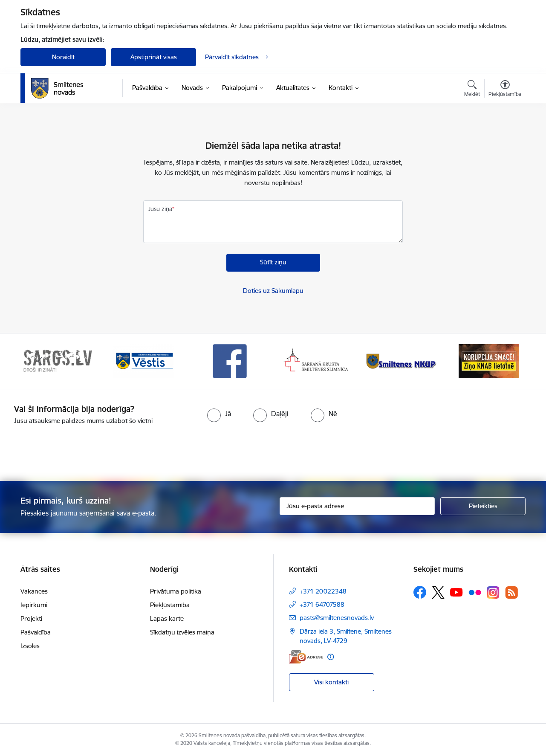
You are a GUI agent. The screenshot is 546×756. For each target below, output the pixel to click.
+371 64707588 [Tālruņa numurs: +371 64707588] (322, 604)
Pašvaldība (36, 632)
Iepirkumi (34, 605)
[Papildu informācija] (331, 657)
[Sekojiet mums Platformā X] (438, 592)
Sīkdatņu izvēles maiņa (182, 632)
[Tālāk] (506, 361)
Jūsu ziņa (160, 209)
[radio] (219, 414)
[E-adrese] (306, 657)
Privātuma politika (176, 591)
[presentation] (288, 449)
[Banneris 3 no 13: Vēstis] (230, 361)
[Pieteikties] (483, 506)
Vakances (34, 591)
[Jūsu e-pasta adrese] (357, 506)
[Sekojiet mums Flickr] (475, 592)
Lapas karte (167, 618)
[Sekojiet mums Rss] (511, 592)
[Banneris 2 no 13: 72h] (144, 361)
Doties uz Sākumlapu (273, 291)
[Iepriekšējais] (40, 361)
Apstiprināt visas (154, 57)
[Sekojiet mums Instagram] (493, 592)
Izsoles (30, 646)
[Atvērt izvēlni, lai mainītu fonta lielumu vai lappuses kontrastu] (505, 90)
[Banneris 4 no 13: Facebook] (316, 361)
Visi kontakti (331, 682)
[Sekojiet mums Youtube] (456, 592)
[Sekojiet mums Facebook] (420, 592)
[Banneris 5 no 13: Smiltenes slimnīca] (403, 361)
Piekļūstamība (170, 605)
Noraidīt (63, 57)
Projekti (31, 618)
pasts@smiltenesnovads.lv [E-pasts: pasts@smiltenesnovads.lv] (337, 618)
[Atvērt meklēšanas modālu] (472, 90)
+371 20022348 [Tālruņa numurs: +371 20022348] (323, 591)
